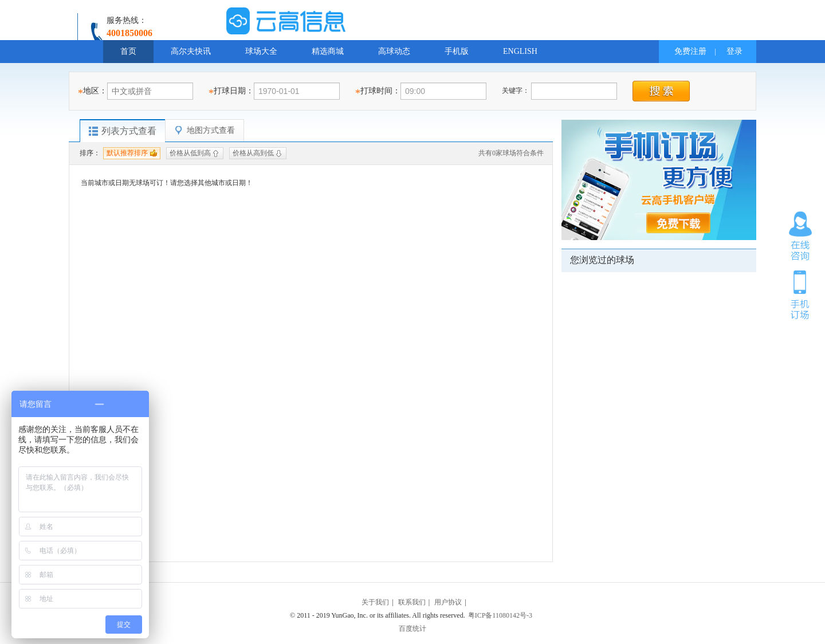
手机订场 (800, 294)
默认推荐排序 (127, 153)
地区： (95, 91)
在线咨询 (800, 236)
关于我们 (375, 602)
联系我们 (412, 602)
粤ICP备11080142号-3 (500, 615)
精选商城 (328, 51)
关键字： (516, 91)
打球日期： (234, 91)
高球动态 (394, 51)
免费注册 (690, 51)
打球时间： (380, 91)
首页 (128, 51)
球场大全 (261, 51)
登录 (734, 51)
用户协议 (448, 602)
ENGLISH (520, 51)
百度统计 (412, 629)
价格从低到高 (190, 153)
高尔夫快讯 (191, 51)
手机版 (457, 51)
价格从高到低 (253, 153)
